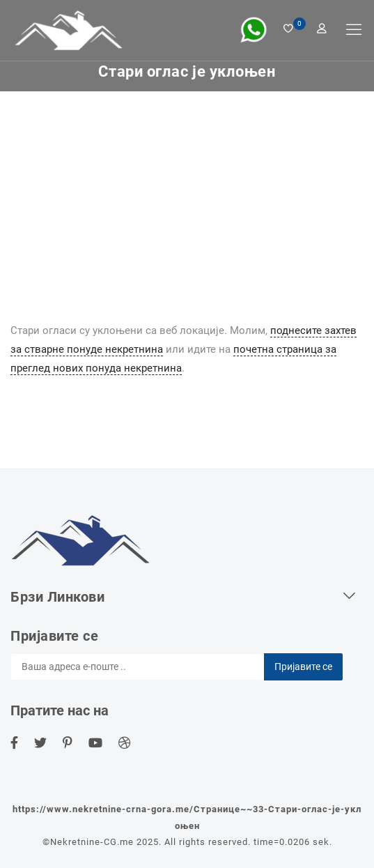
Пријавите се (303, 667)
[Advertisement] (187, 196)
